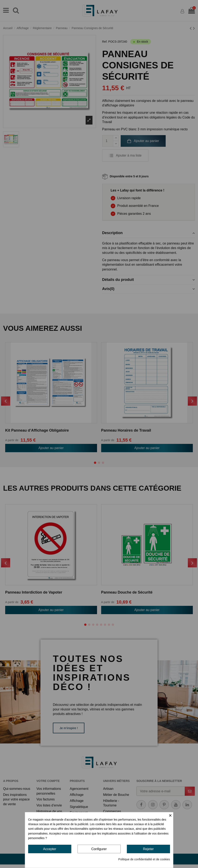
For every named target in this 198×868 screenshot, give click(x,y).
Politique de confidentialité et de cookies (144, 859)
